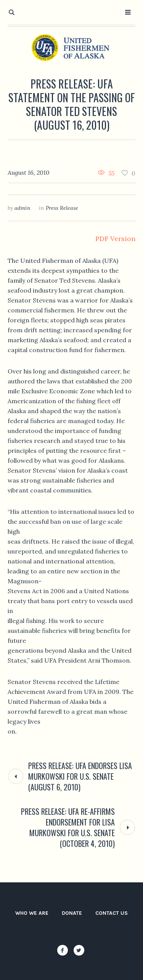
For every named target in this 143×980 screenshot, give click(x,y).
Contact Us (112, 913)
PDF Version (115, 239)
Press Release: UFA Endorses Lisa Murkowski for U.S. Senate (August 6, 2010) (80, 776)
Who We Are (32, 913)
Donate (72, 913)
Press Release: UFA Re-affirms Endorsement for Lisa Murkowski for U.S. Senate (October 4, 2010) (68, 827)
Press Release (62, 208)
